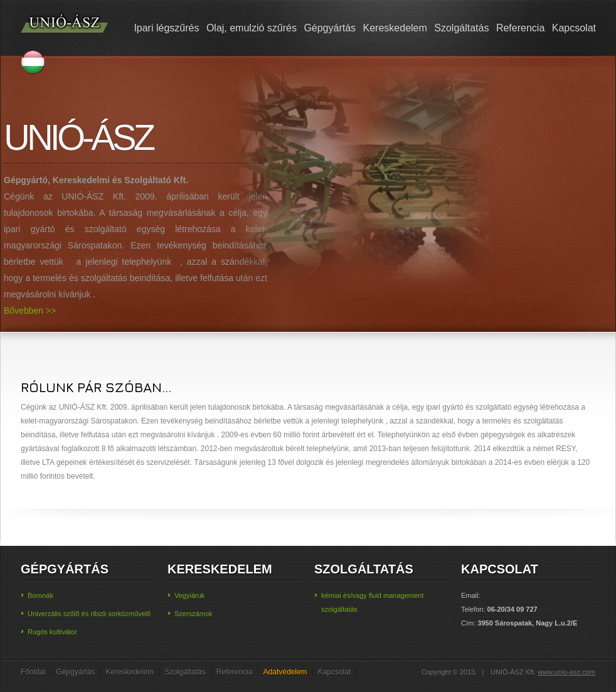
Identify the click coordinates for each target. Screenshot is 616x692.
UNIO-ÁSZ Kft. (65, 31)
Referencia (520, 28)
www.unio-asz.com (566, 672)
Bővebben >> (30, 311)
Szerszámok (194, 614)
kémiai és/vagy (345, 595)
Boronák (40, 595)
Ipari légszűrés (166, 28)
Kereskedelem (395, 28)
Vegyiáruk (189, 595)
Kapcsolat (574, 28)
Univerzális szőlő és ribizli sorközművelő (89, 614)
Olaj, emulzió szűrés (252, 28)
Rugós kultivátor (52, 632)
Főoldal (33, 672)
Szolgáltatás (461, 28)
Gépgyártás (330, 28)
